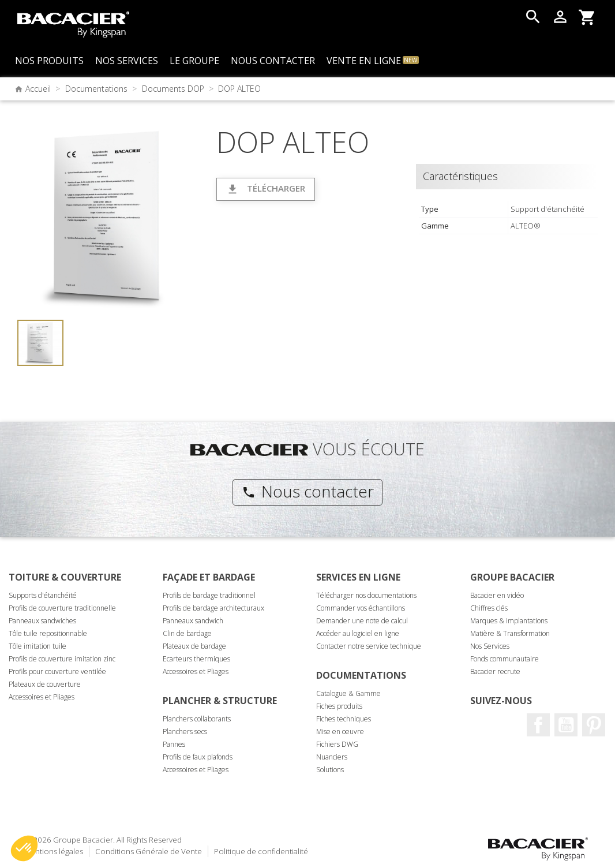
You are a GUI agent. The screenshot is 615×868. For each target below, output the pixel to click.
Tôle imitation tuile (37, 646)
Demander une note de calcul (362, 621)
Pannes (174, 744)
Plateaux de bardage (194, 646)
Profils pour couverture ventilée (57, 671)
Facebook (538, 725)
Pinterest (594, 725)
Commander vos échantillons (361, 608)
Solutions (330, 770)
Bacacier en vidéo (497, 595)
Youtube (566, 725)
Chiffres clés (489, 608)
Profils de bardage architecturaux (213, 608)
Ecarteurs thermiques (196, 659)
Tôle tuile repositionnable (48, 633)
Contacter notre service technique (369, 646)
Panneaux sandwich (193, 621)
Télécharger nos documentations (366, 595)
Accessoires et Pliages (42, 697)
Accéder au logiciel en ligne (358, 633)
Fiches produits (339, 706)
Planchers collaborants (197, 719)
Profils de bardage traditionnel (209, 595)
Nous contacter (308, 491)
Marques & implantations (509, 621)
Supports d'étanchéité (43, 595)
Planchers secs (185, 732)
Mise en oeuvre (340, 732)
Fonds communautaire (505, 659)
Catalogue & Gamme (348, 693)
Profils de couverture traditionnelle (62, 608)
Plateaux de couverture (45, 684)
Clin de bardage (187, 633)
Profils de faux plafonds (198, 757)
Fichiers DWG (337, 744)
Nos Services (490, 646)
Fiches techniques (344, 719)
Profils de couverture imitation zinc (62, 659)
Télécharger (266, 189)
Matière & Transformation (510, 633)
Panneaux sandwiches (42, 621)
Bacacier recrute (495, 671)
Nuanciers (332, 757)
